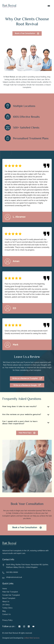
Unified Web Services (32, 638)
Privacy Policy (7, 620)
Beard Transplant (9, 598)
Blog (4, 611)
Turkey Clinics (7, 608)
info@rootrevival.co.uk (14, 577)
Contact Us (7, 614)
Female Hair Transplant (11, 595)
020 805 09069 (12, 572)
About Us (6, 602)
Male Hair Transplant (10, 592)
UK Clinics (6, 605)
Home (5, 589)
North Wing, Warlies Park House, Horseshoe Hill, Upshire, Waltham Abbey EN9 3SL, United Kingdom (27, 566)
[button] (27, 33)
